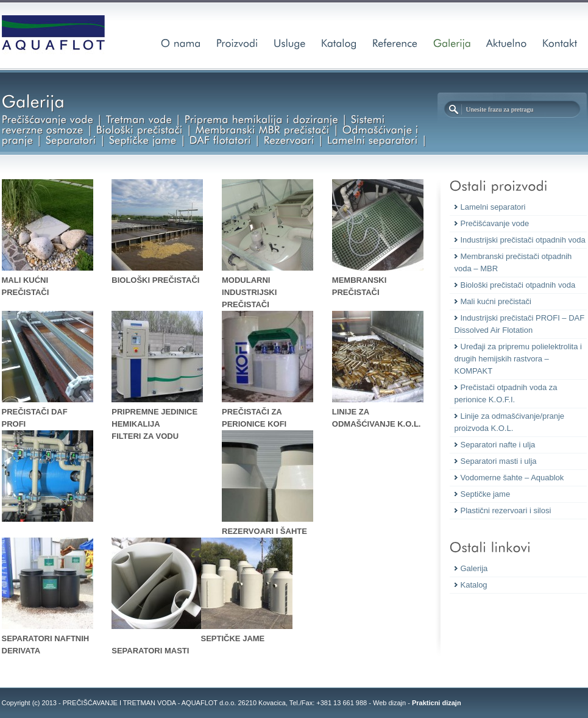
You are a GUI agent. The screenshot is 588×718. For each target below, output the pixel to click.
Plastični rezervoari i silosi (506, 510)
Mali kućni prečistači (496, 301)
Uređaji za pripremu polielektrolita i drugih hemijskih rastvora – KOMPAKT (518, 359)
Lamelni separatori (493, 207)
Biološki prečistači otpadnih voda (518, 285)
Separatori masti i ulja (499, 461)
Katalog (474, 585)
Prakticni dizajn (437, 703)
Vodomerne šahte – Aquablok (512, 478)
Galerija (474, 568)
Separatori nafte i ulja (498, 445)
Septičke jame (486, 494)
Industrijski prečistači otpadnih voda (523, 240)
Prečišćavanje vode (495, 223)
